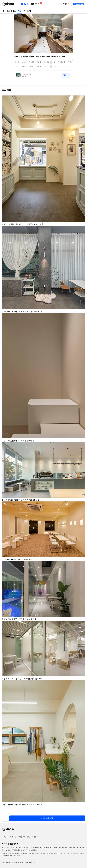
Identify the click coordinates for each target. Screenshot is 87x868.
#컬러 (54, 66)
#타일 (17, 66)
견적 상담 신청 (47, 818)
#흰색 (39, 66)
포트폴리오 (11, 11)
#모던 (24, 66)
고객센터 (5, 837)
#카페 (17, 62)
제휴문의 (66, 4)
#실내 (39, 62)
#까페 (24, 62)
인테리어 (24, 4)
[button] (82, 98)
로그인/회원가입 (78, 4)
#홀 (54, 62)
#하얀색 (47, 66)
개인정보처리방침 (24, 837)
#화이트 (31, 66)
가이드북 (27, 11)
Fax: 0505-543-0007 (76, 847)
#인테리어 (61, 62)
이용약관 (13, 837)
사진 (20, 11)
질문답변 (36, 4)
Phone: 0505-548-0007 (60, 847)
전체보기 (66, 75)
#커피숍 (31, 62)
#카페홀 (47, 62)
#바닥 (70, 62)
